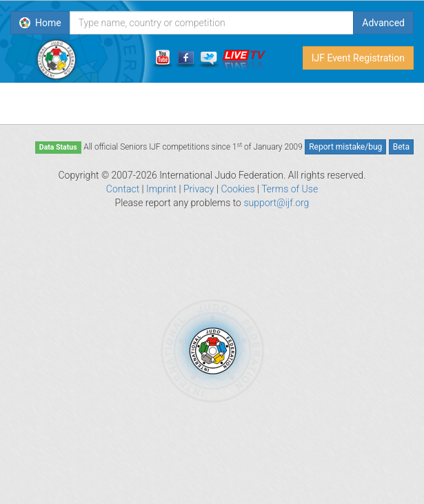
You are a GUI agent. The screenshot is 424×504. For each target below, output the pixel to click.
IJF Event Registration (358, 58)
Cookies (238, 189)
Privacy (199, 189)
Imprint (161, 189)
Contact (123, 189)
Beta (401, 147)
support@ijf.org (276, 203)
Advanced (383, 23)
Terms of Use (290, 189)
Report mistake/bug (345, 147)
